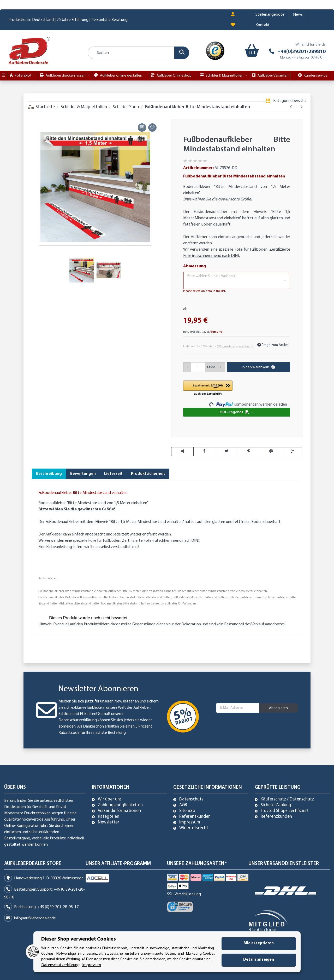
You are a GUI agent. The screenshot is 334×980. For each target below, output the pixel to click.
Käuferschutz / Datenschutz (287, 778)
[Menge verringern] (187, 346)
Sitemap (187, 790)
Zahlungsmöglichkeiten (120, 784)
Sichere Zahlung (276, 784)
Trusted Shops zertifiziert (285, 790)
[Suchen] (139, 32)
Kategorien (109, 795)
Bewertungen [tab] (83, 453)
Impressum (190, 801)
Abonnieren (278, 687)
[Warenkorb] (251, 30)
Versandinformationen (119, 790)
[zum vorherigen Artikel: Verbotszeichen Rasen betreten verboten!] (291, 86)
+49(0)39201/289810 (302, 31)
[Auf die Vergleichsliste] (142, 106)
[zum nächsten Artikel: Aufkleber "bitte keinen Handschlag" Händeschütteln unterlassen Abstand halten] (301, 86)
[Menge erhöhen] (221, 346)
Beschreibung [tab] (49, 453)
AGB (183, 784)
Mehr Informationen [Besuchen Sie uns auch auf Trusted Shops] (305, 976)
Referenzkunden (195, 795)
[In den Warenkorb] (36, 95)
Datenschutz (191, 778)
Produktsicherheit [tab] (148, 453)
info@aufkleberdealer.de (35, 897)
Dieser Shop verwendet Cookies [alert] (79, 939)
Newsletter (109, 801)
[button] (237, 259)
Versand (216, 311)
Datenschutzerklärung (78, 699)
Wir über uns (110, 778)
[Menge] (198, 346)
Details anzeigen (259, 960)
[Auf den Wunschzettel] (152, 106)
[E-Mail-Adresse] (238, 687)
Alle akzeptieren (259, 943)
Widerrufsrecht (194, 807)
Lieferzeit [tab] (113, 453)
